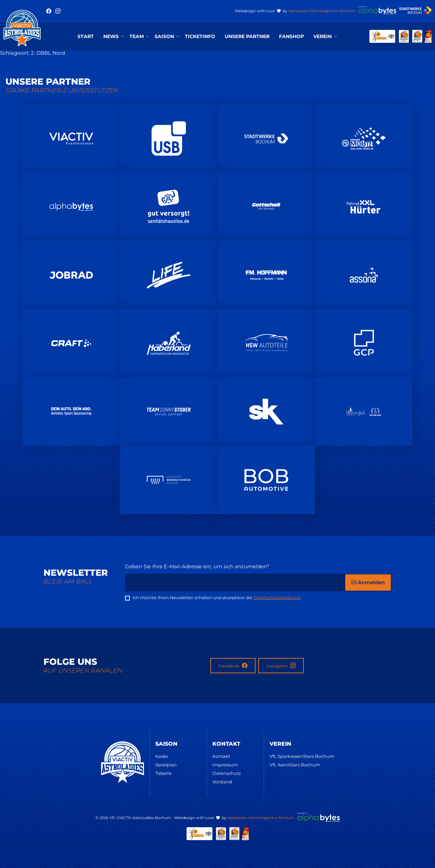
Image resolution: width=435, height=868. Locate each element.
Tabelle (163, 773)
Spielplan (166, 765)
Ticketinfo (200, 36)
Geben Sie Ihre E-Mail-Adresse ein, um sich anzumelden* (197, 566)
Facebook (233, 666)
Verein (323, 36)
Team (137, 36)
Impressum (225, 765)
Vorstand (222, 782)
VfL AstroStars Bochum (295, 765)
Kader (162, 756)
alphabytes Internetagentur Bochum (322, 11)
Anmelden (368, 582)
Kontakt (221, 756)
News (111, 36)
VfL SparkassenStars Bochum (302, 756)
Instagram (281, 666)
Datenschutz (227, 773)
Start (86, 36)
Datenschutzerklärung (277, 598)
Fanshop (291, 36)
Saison (164, 36)
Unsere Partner (247, 36)
